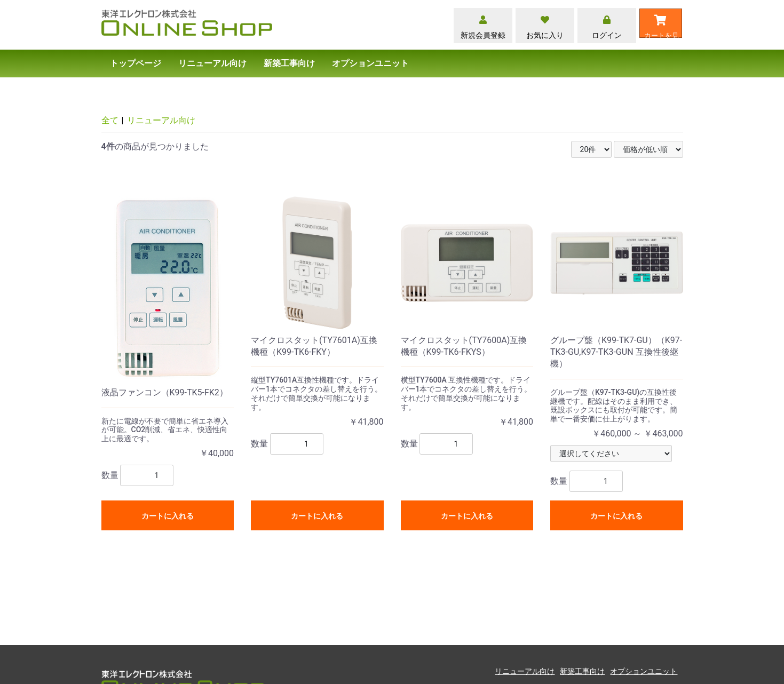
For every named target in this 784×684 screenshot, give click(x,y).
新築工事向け (289, 63)
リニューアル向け (212, 63)
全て (110, 120)
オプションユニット (370, 63)
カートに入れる (168, 516)
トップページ (136, 63)
